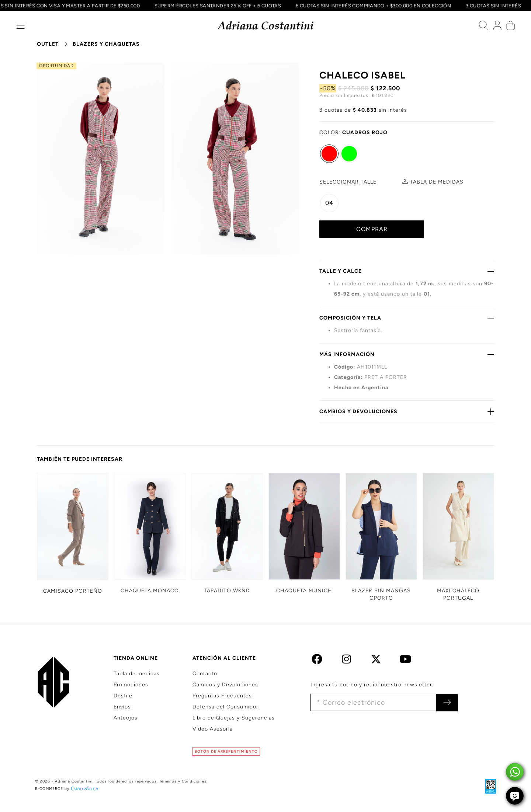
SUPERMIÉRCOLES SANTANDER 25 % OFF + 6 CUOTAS (216, 6)
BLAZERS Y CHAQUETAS (106, 44)
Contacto (205, 674)
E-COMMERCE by (67, 789)
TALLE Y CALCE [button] (407, 271)
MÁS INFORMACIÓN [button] (407, 354)
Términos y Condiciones (183, 781)
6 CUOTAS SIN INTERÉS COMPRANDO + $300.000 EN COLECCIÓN (372, 6)
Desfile (123, 696)
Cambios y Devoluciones (225, 685)
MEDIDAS (437, 182)
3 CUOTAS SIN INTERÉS (492, 6)
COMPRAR (372, 229)
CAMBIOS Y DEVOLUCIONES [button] (407, 411)
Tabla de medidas (137, 674)
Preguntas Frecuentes (222, 696)
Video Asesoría (213, 729)
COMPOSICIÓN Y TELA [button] (407, 318)
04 (329, 203)
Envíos (122, 707)
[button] (20, 27)
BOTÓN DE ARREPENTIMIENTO (226, 751)
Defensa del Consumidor (225, 707)
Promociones (131, 685)
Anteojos (126, 718)
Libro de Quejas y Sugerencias (234, 718)
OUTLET (48, 44)
